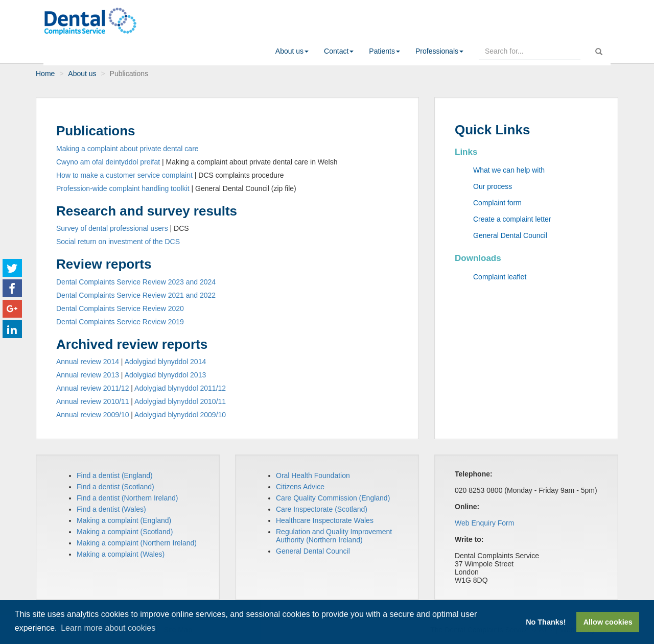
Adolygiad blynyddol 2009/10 (180, 415)
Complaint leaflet (500, 277)
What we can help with (509, 170)
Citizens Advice (300, 487)
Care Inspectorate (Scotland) (322, 509)
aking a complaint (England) (127, 520)
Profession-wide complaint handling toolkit (123, 188)
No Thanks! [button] (546, 622)
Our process (493, 186)
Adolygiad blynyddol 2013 (166, 375)
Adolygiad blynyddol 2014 (166, 362)
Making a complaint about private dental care (127, 149)
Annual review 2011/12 (92, 388)
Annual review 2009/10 (92, 415)
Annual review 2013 (88, 375)
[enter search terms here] (530, 51)
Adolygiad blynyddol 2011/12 (180, 388)
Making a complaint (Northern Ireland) (137, 543)
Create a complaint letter (512, 219)
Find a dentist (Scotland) (115, 487)
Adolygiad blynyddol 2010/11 (180, 401)
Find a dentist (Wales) (111, 509)
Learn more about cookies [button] (108, 628)
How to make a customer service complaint (124, 175)
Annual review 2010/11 (92, 401)
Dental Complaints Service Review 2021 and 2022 (136, 295)
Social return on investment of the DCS (118, 242)
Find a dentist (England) (115, 475)
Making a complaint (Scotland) (125, 532)
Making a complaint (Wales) (121, 554)
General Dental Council (510, 235)
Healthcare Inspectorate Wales (325, 520)
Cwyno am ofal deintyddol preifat (108, 162)
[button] (292, 51)
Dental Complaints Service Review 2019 (120, 322)
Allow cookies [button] (608, 622)
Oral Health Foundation (313, 475)
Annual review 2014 (88, 362)
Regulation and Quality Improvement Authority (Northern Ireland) (334, 536)
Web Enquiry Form (484, 523)
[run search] (599, 49)
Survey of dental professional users (112, 228)
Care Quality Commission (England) (333, 498)
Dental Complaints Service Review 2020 (120, 308)
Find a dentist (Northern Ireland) (127, 498)
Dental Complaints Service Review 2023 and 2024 (136, 282)
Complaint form (497, 203)
